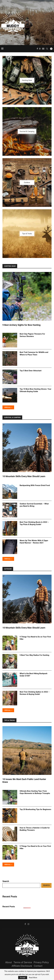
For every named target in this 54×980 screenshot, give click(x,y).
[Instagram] (40, 49)
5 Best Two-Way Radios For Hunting (34, 655)
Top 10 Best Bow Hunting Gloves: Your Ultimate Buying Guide (35, 390)
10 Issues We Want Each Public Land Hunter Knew (24, 781)
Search (6, 881)
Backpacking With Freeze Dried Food (35, 485)
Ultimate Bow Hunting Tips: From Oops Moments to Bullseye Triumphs (35, 792)
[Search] (47, 49)
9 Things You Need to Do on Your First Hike (35, 638)
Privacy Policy (41, 962)
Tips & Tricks (10, 720)
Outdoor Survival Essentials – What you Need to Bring (34, 505)
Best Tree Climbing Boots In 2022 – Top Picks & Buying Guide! (34, 523)
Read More (33, 978)
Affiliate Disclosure (22, 966)
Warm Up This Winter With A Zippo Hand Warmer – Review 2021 (34, 542)
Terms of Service (23, 962)
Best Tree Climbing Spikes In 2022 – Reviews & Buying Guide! (35, 693)
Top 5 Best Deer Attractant (31, 371)
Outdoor (8, 569)
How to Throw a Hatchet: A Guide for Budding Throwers (35, 829)
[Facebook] (37, 49)
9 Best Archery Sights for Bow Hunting (21, 325)
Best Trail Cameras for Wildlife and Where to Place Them (34, 353)
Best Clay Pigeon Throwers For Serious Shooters (32, 335)
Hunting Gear (10, 266)
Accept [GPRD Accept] (23, 978)
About (9, 962)
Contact (38, 966)
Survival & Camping (12, 417)
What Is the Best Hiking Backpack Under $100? (34, 675)
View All (8, 407)
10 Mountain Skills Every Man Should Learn (24, 476)
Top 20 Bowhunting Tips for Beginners (35, 809)
